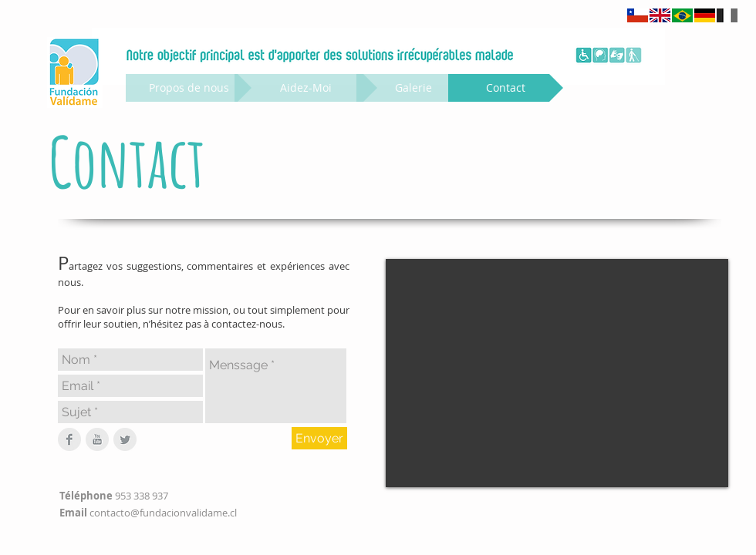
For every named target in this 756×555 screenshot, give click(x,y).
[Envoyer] (319, 438)
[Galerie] (413, 88)
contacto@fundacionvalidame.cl (163, 513)
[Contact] (506, 88)
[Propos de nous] (189, 88)
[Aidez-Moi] (306, 88)
